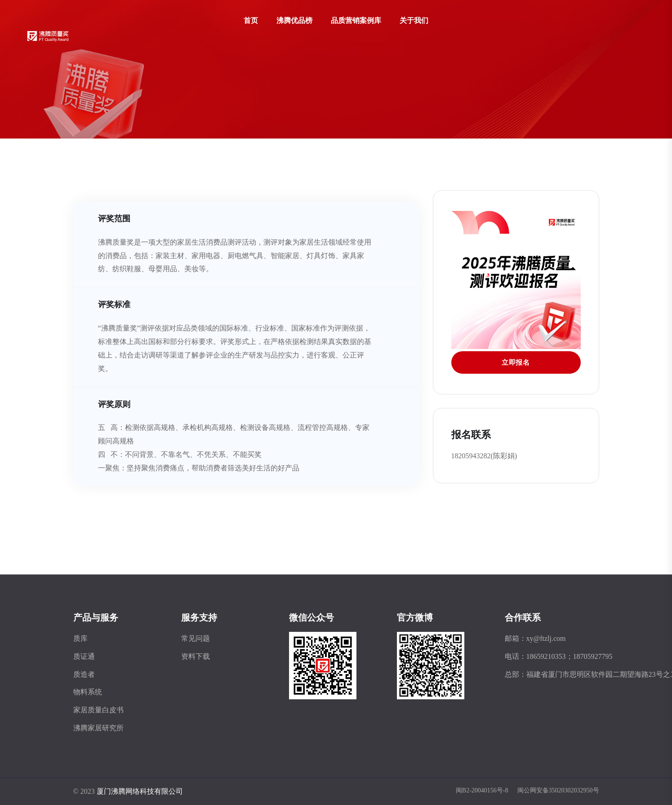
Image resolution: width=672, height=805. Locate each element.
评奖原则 (114, 404)
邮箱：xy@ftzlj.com (535, 638)
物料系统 (88, 692)
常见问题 (196, 638)
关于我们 (414, 20)
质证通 (84, 656)
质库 (80, 638)
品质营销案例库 (356, 20)
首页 (251, 20)
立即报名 (516, 362)
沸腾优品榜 (294, 20)
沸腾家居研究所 (98, 728)
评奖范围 (114, 218)
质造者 (84, 674)
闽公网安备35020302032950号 (558, 790)
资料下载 (196, 656)
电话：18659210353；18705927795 (559, 656)
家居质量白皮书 (98, 710)
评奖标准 (114, 304)
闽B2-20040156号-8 (482, 790)
